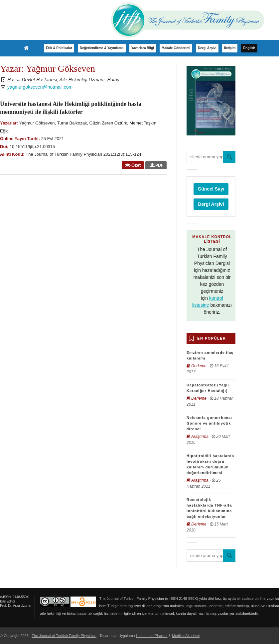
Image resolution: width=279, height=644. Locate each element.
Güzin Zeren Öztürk (108, 123)
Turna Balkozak (72, 123)
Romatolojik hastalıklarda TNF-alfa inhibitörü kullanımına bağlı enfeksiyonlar (209, 508)
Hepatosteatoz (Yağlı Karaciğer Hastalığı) (208, 388)
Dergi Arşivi (207, 48)
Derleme (199, 366)
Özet (132, 165)
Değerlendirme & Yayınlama (102, 48)
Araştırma (200, 437)
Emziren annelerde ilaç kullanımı (210, 355)
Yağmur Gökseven (37, 123)
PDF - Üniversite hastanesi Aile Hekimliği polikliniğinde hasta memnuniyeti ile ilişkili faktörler (157, 166)
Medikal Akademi (186, 636)
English (249, 48)
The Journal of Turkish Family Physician (64, 636)
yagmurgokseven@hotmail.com (40, 87)
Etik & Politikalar (59, 48)
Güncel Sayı (211, 189)
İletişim (230, 48)
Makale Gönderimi (176, 48)
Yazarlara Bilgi (143, 48)
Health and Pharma (152, 636)
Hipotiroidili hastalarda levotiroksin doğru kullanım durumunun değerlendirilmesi (210, 464)
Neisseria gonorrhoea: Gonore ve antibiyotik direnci (209, 423)
